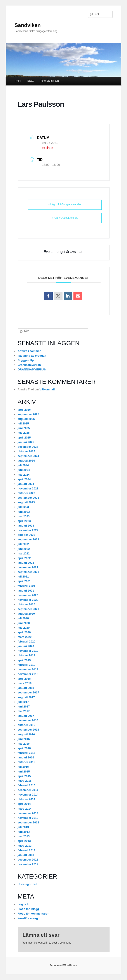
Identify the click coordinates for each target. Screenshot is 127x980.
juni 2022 (24, 549)
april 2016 (24, 748)
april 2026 (24, 410)
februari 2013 (27, 850)
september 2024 (28, 456)
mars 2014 (25, 809)
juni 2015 (24, 772)
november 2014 (28, 795)
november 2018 (28, 674)
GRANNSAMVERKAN (32, 369)
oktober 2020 (26, 604)
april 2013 (24, 841)
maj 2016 (24, 744)
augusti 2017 (26, 697)
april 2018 (24, 679)
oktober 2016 (26, 725)
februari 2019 (27, 665)
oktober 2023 (26, 493)
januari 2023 (26, 526)
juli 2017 (23, 702)
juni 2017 (24, 707)
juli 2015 (23, 767)
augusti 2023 (26, 502)
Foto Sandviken (50, 81)
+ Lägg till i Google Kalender (65, 204)
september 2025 (28, 414)
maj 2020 (24, 628)
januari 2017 (26, 716)
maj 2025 (24, 433)
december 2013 (28, 813)
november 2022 (28, 530)
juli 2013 (23, 827)
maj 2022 (24, 553)
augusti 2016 (26, 734)
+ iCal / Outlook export (65, 218)
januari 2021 (26, 591)
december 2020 (28, 595)
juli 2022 (23, 544)
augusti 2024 (26, 461)
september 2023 (28, 498)
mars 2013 (25, 846)
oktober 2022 (26, 535)
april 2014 (24, 804)
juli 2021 (23, 577)
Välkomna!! (47, 389)
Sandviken (28, 25)
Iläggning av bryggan (32, 356)
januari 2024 (26, 484)
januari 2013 (26, 855)
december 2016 (28, 720)
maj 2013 (24, 836)
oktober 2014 (26, 799)
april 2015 (24, 776)
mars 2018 (25, 683)
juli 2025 (23, 423)
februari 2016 (27, 753)
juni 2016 (24, 739)
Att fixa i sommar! (30, 351)
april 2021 (24, 581)
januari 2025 (26, 442)
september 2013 (28, 822)
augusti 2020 (26, 614)
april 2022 (24, 558)
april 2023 (24, 521)
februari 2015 (27, 785)
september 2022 (28, 539)
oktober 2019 (26, 655)
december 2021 (28, 567)
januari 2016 (26, 757)
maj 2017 (24, 711)
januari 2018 (26, 688)
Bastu (31, 81)
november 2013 (28, 818)
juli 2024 (23, 465)
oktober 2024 (26, 451)
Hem (18, 81)
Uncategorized (28, 884)
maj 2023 (24, 516)
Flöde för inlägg (28, 909)
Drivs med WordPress (63, 966)
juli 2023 (23, 507)
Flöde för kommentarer (33, 914)
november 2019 (28, 651)
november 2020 (28, 600)
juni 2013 (24, 832)
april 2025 (24, 438)
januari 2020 (26, 646)
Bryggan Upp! (27, 360)
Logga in (24, 904)
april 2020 (24, 632)
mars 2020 (25, 637)
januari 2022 (26, 563)
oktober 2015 (26, 762)
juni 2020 (24, 623)
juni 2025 (24, 428)
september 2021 (28, 572)
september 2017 (28, 692)
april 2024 (24, 479)
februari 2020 (27, 642)
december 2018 (28, 669)
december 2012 (28, 860)
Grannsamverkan (29, 365)
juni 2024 (24, 470)
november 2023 (28, 488)
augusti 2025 (26, 419)
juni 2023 (24, 512)
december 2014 (28, 790)
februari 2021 (27, 586)
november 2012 (28, 864)
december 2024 (28, 447)
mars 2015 (25, 781)
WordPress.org (28, 918)
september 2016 (28, 730)
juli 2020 (23, 618)
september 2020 (28, 609)
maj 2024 (24, 475)
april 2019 (24, 660)
